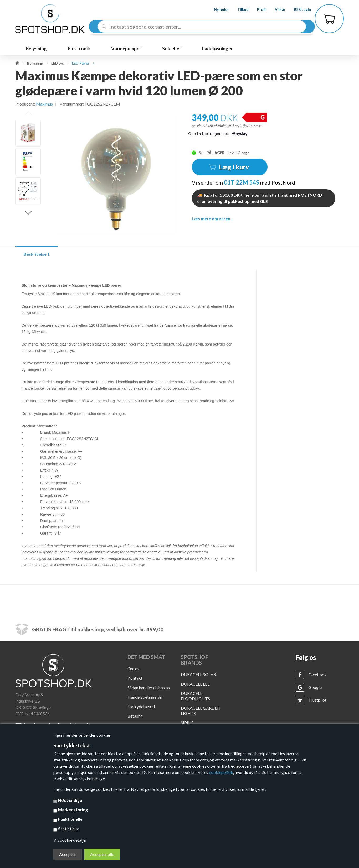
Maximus (44, 104)
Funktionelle (70, 819)
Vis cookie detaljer (70, 840)
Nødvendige (70, 800)
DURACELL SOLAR (198, 674)
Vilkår (275, 9)
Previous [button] (28, 113)
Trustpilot (317, 700)
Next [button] (28, 213)
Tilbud (238, 9)
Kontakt (135, 678)
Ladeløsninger (217, 49)
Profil (257, 9)
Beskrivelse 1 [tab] (37, 254)
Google (315, 687)
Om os (133, 669)
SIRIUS (187, 723)
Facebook (317, 675)
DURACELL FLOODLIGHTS (195, 696)
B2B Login (298, 9)
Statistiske (69, 828)
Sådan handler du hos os (149, 687)
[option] (28, 133)
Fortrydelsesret (141, 706)
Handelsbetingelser (145, 697)
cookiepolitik (221, 772)
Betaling (135, 716)
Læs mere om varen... (213, 219)
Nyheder (217, 9)
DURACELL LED (196, 684)
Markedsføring (73, 810)
